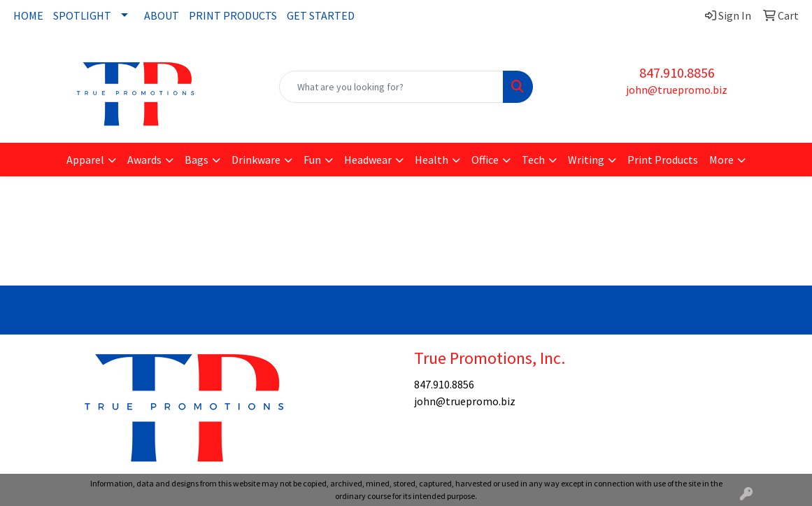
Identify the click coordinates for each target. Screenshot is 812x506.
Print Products (663, 160)
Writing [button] (586, 160)
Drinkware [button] (256, 160)
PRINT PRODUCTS (233, 15)
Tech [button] (533, 160)
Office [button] (485, 160)
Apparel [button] (85, 160)
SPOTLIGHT (82, 15)
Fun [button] (312, 160)
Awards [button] (144, 160)
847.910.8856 (677, 72)
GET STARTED (321, 15)
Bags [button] (197, 160)
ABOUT (162, 15)
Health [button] (432, 160)
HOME (28, 15)
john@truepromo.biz (677, 90)
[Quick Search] (391, 87)
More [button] (721, 160)
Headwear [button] (368, 160)
